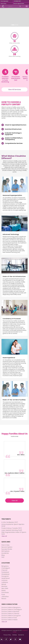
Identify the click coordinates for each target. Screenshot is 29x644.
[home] (3, 6)
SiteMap (15, 635)
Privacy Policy (7, 635)
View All (14, 501)
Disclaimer (21, 635)
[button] (27, 6)
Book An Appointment (19, 4)
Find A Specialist (4, 1)
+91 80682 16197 (17, 1)
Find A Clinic (3, 4)
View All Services (15, 89)
